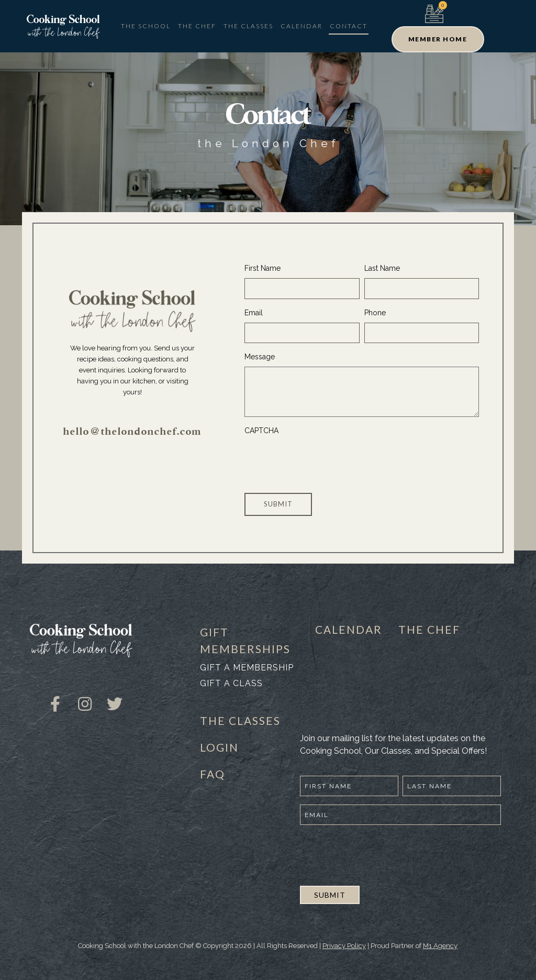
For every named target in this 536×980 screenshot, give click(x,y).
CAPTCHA (261, 431)
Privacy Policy (344, 946)
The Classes (248, 26)
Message (260, 357)
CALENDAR (349, 629)
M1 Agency (440, 946)
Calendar (301, 26)
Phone (375, 313)
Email (254, 313)
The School (146, 26)
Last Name (382, 268)
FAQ (213, 774)
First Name (263, 268)
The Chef (197, 26)
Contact (349, 26)
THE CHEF (429, 629)
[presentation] (324, 461)
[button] (438, 39)
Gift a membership (247, 668)
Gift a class (231, 683)
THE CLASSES (240, 720)
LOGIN (219, 747)
